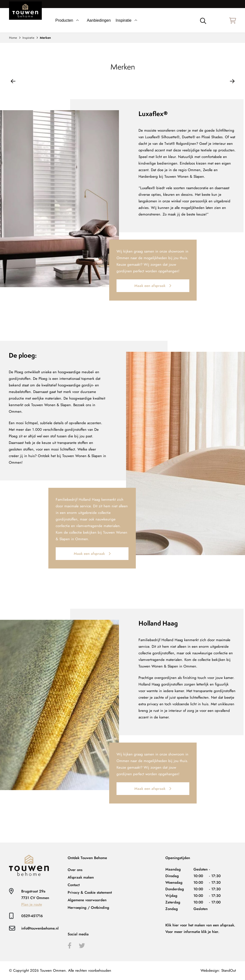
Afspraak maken (81, 877)
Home (13, 38)
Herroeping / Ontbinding (88, 908)
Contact (74, 885)
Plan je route (32, 904)
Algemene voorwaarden (87, 900)
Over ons (75, 870)
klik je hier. (210, 932)
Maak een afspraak (153, 286)
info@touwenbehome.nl (40, 928)
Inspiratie (28, 38)
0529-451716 (32, 916)
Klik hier (172, 925)
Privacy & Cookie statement (90, 892)
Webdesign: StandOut (218, 970)
